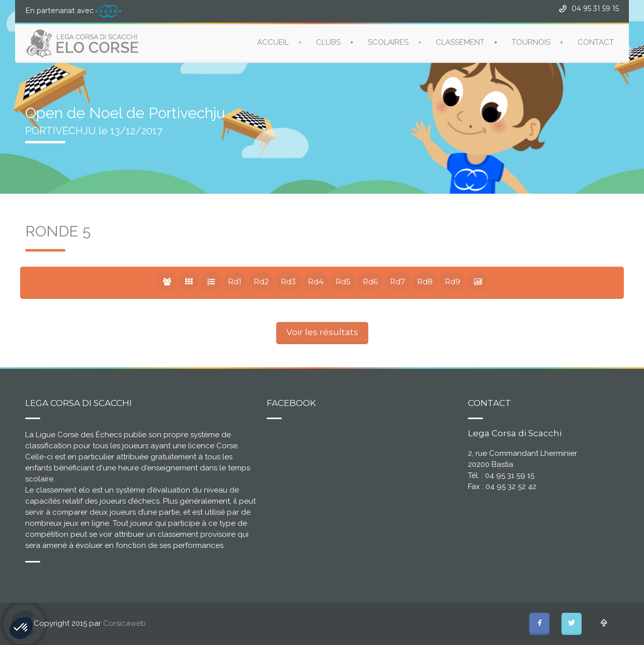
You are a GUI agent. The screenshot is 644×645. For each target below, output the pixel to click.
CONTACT (596, 42)
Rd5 (343, 281)
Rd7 (397, 281)
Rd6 (370, 281)
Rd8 (425, 281)
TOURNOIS (531, 42)
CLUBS (328, 42)
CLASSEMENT (460, 42)
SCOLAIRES (388, 42)
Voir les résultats (322, 332)
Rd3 (288, 281)
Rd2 (261, 281)
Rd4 (316, 281)
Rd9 (453, 281)
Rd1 (235, 281)
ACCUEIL (273, 42)
